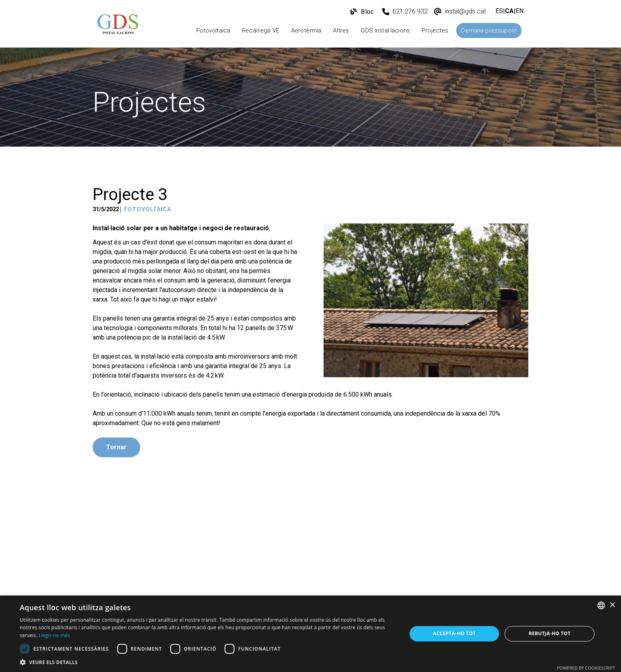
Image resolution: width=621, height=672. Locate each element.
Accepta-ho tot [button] (454, 633)
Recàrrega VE (261, 31)
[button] (208, 662)
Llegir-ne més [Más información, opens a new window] (54, 635)
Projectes (435, 31)
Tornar (116, 447)
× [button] (612, 605)
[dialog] (310, 634)
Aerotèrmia (306, 31)
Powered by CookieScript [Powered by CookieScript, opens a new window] (586, 668)
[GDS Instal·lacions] (118, 26)
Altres (341, 31)
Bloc (366, 12)
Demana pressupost (489, 31)
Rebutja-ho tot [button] (550, 633)
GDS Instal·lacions (385, 31)
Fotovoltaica (213, 31)
